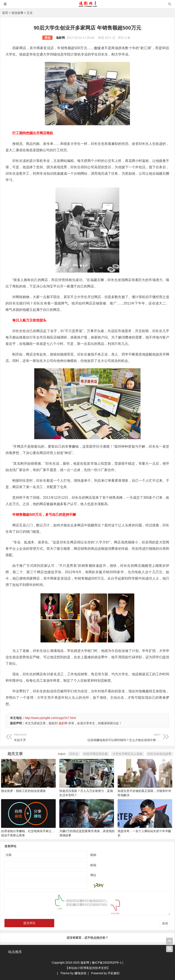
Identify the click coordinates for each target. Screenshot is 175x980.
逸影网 (60, 38)
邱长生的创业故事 (159, 754)
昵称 (93, 855)
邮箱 (93, 865)
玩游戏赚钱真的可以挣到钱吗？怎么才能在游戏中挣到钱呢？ (128, 737)
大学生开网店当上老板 (128, 754)
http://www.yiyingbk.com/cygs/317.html (50, 718)
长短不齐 (51, 737)
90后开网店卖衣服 (96, 754)
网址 (93, 875)
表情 (165, 923)
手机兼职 (114, 973)
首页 (5, 13)
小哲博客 (83, 968)
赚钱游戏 (80, 973)
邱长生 (74, 754)
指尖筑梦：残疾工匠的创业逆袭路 (23, 791)
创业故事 (17, 13)
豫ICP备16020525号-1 (107, 963)
